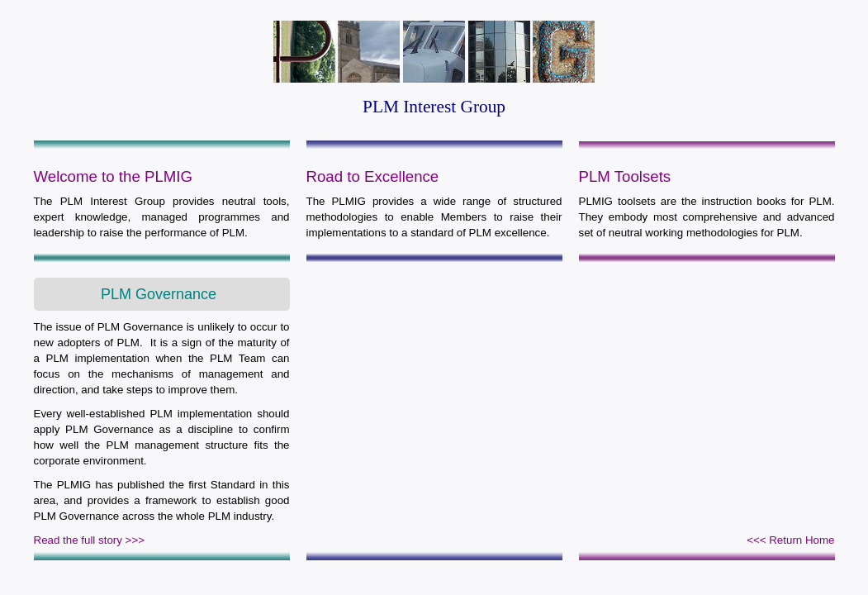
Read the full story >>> (89, 540)
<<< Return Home (790, 540)
